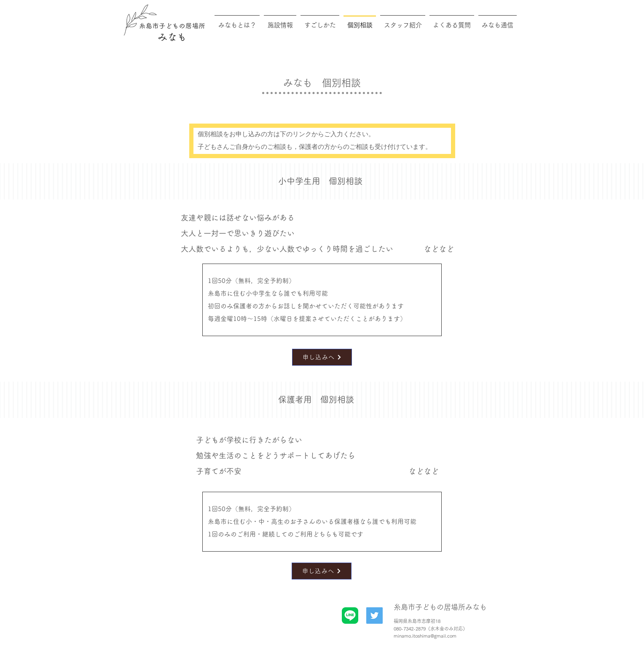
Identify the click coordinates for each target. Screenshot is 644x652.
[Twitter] (374, 616)
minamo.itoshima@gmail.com (425, 636)
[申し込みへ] (322, 357)
